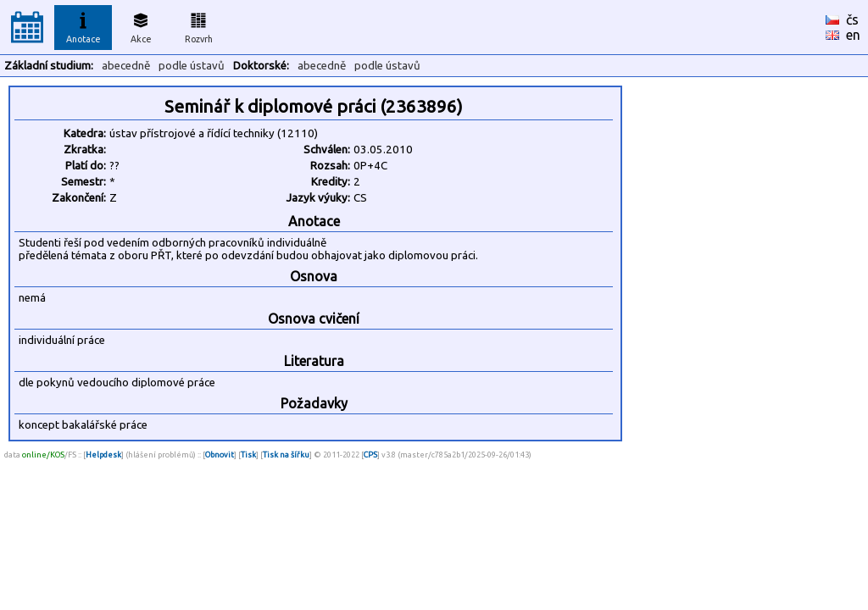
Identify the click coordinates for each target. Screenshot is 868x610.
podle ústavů (192, 66)
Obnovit (220, 455)
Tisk (248, 455)
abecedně (126, 66)
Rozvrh (199, 25)
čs (852, 19)
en (853, 35)
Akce (141, 25)
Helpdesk (103, 455)
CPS (370, 455)
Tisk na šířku (286, 455)
